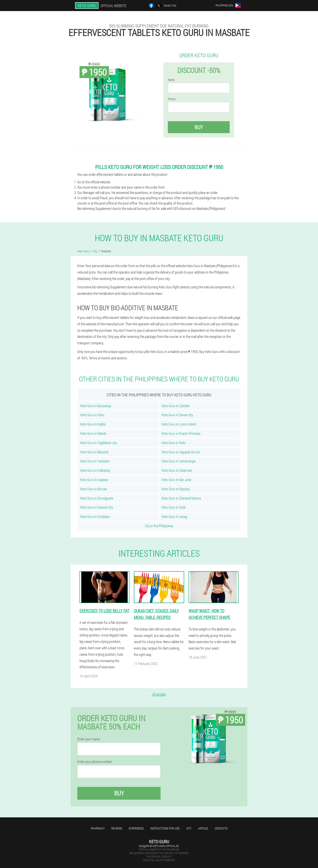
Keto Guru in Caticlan (176, 406)
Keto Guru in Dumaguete (97, 498)
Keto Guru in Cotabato (95, 516)
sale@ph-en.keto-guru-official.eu (159, 846)
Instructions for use (165, 828)
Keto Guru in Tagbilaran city (99, 443)
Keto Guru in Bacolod (94, 452)
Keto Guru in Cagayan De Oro (181, 452)
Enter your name (88, 739)
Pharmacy (98, 828)
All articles (159, 694)
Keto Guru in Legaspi (94, 480)
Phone (172, 99)
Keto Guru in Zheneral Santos (181, 498)
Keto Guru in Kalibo (93, 424)
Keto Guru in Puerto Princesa (181, 433)
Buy (199, 127)
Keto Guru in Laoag (174, 516)
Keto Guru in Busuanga (96, 406)
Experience (136, 828)
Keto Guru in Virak (174, 507)
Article (203, 828)
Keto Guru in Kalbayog (95, 470)
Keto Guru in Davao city (177, 415)
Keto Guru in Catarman (177, 470)
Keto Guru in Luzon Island (179, 424)
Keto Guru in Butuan (94, 489)
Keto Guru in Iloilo (174, 443)
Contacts (221, 828)
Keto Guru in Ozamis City (97, 507)
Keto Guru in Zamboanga (178, 461)
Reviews (117, 828)
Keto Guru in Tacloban (95, 461)
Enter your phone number (95, 762)
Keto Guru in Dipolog (176, 489)
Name (171, 80)
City (189, 828)
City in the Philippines (159, 526)
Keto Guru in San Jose (176, 480)
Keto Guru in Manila (93, 433)
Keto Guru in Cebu (92, 415)
